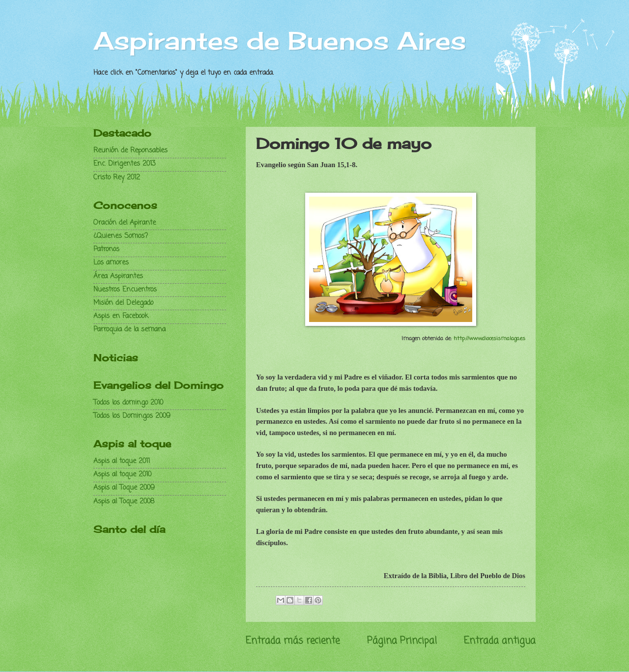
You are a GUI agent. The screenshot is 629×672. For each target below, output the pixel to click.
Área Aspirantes (118, 277)
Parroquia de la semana (129, 330)
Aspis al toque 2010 (122, 475)
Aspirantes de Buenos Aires (280, 41)
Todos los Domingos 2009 (132, 416)
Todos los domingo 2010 (128, 403)
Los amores (111, 263)
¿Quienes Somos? (121, 236)
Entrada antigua (500, 641)
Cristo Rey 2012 (117, 178)
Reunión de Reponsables (130, 151)
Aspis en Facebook (121, 316)
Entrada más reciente (293, 641)
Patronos (106, 249)
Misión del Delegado (123, 303)
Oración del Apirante (125, 223)
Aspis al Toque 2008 (124, 502)
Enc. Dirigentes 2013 (125, 164)
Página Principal (402, 641)
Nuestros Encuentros (125, 290)
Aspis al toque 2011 (122, 461)
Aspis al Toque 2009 (124, 488)
